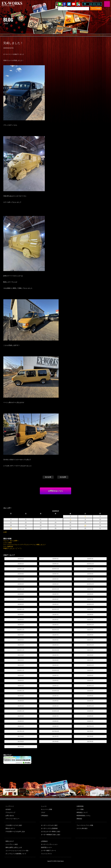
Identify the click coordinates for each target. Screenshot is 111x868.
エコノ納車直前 (8, 547)
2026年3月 (90, 559)
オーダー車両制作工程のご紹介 (51, 835)
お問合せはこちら (55, 491)
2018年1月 (55, 726)
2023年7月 (55, 615)
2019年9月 (90, 691)
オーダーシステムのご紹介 (49, 825)
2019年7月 (55, 696)
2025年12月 (90, 564)
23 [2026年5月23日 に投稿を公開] (85, 525)
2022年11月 (21, 630)
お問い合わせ (10, 816)
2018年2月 (21, 726)
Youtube (74, 4)
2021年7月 (55, 655)
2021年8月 (21, 655)
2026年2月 (21, 564)
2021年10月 (55, 650)
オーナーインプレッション (49, 844)
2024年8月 (21, 594)
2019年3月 (90, 701)
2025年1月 (55, 584)
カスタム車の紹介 (82, 828)
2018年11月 (21, 711)
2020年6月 (90, 675)
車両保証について (82, 812)
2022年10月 (55, 630)
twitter (69, 4)
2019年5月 (21, 701)
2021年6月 (90, 655)
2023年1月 (55, 625)
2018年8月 (21, 716)
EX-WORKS (16, 4)
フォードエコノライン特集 (85, 825)
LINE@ (60, 4)
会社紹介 (8, 809)
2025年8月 (21, 574)
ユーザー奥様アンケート (49, 851)
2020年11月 (21, 670)
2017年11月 (21, 731)
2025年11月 (21, 569)
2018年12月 (90, 706)
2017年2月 (21, 747)
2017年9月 (90, 731)
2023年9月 (90, 609)
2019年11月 (21, 691)
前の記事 (48, 477)
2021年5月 (21, 660)
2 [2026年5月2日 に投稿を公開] (85, 516)
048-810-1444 (95, 4)
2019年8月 (21, 696)
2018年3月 (90, 721)
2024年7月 (55, 594)
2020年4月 (55, 680)
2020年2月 (21, 686)
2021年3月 (90, 660)
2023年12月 (90, 604)
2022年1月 (55, 645)
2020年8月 (21, 675)
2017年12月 (90, 726)
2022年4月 (55, 640)
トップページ (10, 806)
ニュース (44, 806)
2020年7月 (55, 675)
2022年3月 (90, 640)
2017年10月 (55, 731)
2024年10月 (55, 589)
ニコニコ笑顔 (7, 543)
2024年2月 (21, 604)
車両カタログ (10, 841)
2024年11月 (21, 589)
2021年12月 (90, 645)
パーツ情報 (80, 809)
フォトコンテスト (47, 854)
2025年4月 (55, 579)
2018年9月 (90, 711)
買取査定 (79, 819)
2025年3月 (90, 579)
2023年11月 (21, 609)
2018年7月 (55, 716)
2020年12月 (90, 665)
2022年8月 (21, 635)
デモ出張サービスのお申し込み (15, 832)
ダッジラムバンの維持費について (16, 854)
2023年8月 (21, 615)
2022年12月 (90, 625)
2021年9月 (90, 650)
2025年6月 (90, 574)
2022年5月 (21, 640)
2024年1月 (55, 604)
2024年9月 (90, 589)
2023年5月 (21, 620)
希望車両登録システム (83, 816)
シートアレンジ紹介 (12, 844)
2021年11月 (21, 650)
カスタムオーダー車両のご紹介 (51, 832)
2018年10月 (55, 711)
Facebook (64, 4)
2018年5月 (21, 721)
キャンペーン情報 (47, 809)
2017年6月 (90, 736)
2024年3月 (90, 599)
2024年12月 (90, 584)
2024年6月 (90, 594)
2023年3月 (90, 620)
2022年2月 (21, 645)
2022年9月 (90, 630)
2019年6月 (90, 696)
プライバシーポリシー (12, 819)
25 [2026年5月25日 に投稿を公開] (11, 528)
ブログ (43, 812)
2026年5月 (21, 559)
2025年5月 (21, 579)
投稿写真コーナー (47, 847)
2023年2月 (21, 625)
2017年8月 (21, 736)
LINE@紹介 (45, 816)
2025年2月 (21, 584)
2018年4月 (55, 721)
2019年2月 (21, 706)
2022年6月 (90, 635)
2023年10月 (55, 609)
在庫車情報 (80, 806)
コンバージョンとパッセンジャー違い (17, 851)
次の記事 (63, 477)
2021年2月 (21, 665)
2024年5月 (21, 599)
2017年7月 (55, 736)
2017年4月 (55, 741)
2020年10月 (55, 670)
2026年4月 (55, 559)
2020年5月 (21, 680)
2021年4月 (55, 660)
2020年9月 (90, 670)
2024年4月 (55, 599)
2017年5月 (21, 741)
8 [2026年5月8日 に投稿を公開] (70, 519)
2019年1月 (55, 706)
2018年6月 (90, 716)
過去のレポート (10, 828)
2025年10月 (55, 569)
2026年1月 (55, 564)
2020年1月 (55, 686)
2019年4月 (55, 701)
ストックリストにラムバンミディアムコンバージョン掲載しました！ (25, 545)
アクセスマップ (10, 812)
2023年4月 (55, 620)
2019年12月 (90, 686)
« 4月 (5, 532)
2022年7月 (55, 635)
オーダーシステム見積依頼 (49, 828)
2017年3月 (90, 741)
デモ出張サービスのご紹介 (14, 825)
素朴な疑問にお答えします (14, 847)
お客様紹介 (44, 841)
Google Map (78, 4)
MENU (107, 4)
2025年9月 (90, 569)
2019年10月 (55, 691)
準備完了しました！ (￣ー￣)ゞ (13, 548)
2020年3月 (90, 680)
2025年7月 (55, 574)
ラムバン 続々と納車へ (11, 541)
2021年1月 (55, 665)
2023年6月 (90, 615)
